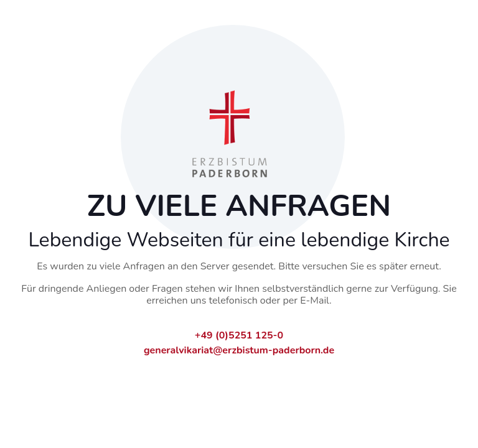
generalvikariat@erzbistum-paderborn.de (239, 350)
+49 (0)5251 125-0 (239, 335)
